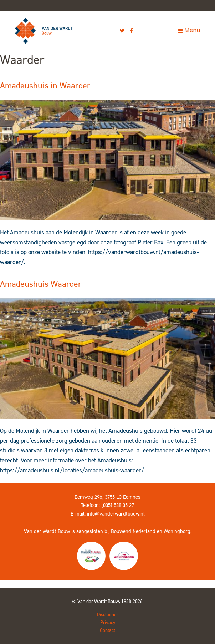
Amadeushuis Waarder (41, 284)
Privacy (108, 622)
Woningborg (177, 531)
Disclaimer (108, 614)
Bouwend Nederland (133, 531)
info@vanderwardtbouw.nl (116, 514)
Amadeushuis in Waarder (45, 86)
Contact (107, 630)
